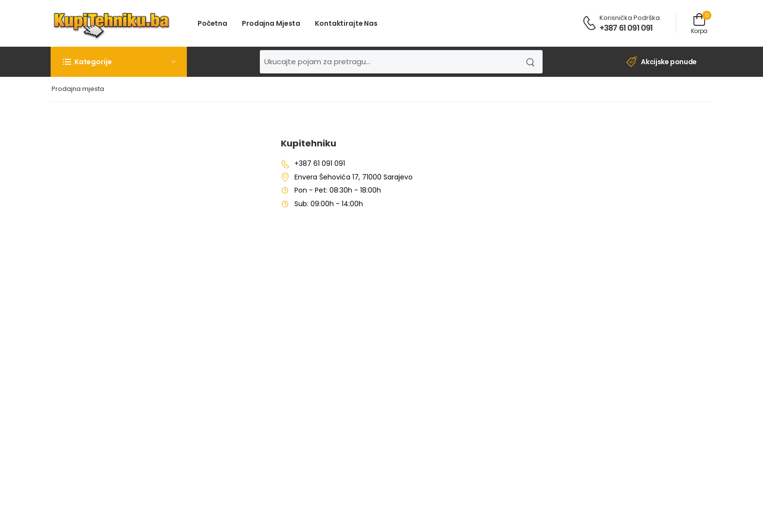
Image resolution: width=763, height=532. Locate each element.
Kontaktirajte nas (346, 23)
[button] (119, 62)
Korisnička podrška (630, 18)
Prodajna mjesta (271, 23)
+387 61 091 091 (626, 28)
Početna (212, 23)
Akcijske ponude (661, 62)
